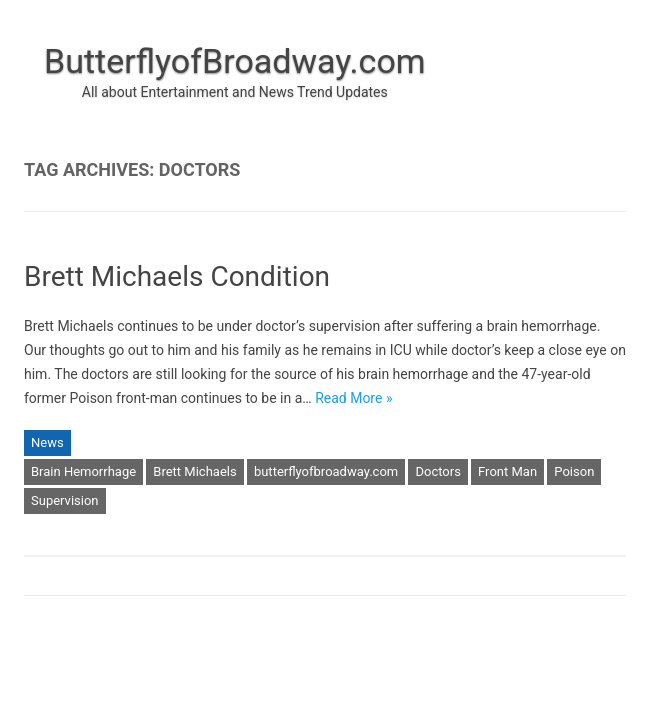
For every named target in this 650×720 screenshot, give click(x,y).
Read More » (353, 398)
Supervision (65, 500)
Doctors (437, 471)
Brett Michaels (194, 471)
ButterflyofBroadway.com (235, 61)
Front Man (507, 471)
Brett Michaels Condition (177, 276)
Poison (574, 471)
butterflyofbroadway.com (326, 471)
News (47, 442)
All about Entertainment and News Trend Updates (235, 92)
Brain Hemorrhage (83, 471)
